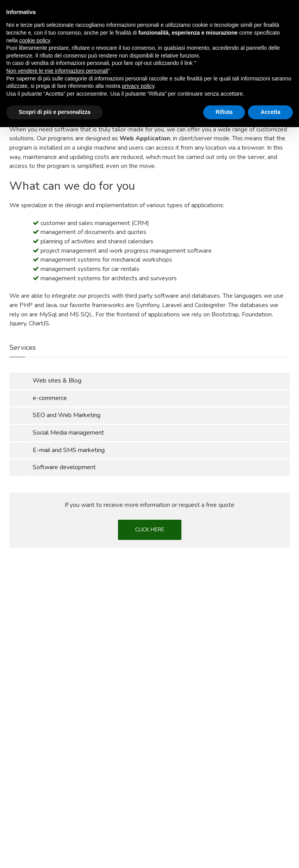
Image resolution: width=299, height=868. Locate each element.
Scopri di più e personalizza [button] (55, 853)
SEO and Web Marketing (67, 415)
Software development (64, 467)
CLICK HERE (150, 530)
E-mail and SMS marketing (69, 450)
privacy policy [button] (138, 827)
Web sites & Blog (57, 381)
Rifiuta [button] (224, 853)
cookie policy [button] (34, 781)
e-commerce (50, 398)
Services (44, 69)
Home (17, 69)
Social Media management (68, 433)
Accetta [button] (270, 853)
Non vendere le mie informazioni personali (57, 812)
